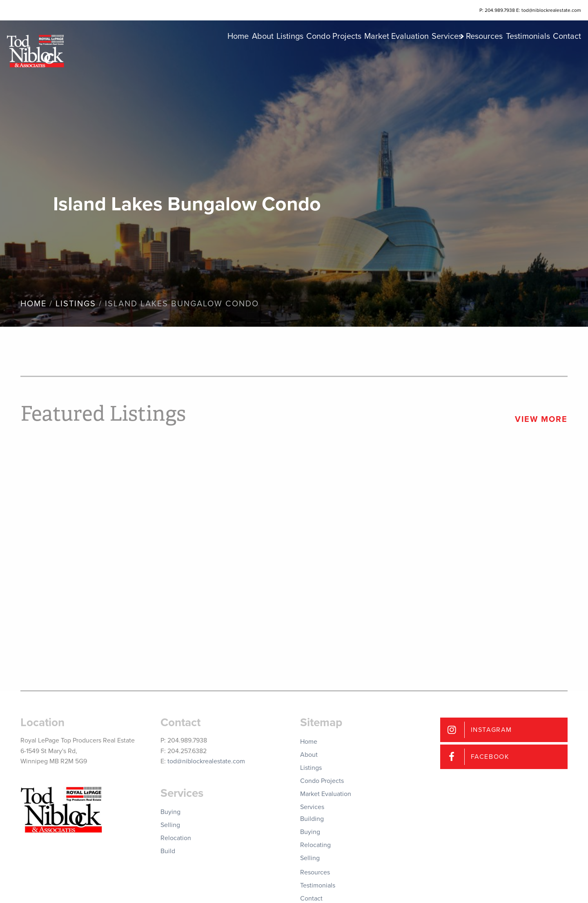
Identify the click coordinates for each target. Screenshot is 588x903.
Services (415, 57)
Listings (236, 57)
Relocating (315, 845)
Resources (465, 57)
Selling (170, 825)
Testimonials (515, 57)
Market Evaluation (357, 57)
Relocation (176, 838)
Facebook (490, 757)
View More (541, 419)
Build (168, 851)
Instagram (491, 730)
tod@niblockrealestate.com (206, 761)
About (201, 57)
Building (312, 819)
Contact (562, 57)
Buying (170, 812)
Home (169, 57)
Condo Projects (287, 57)
